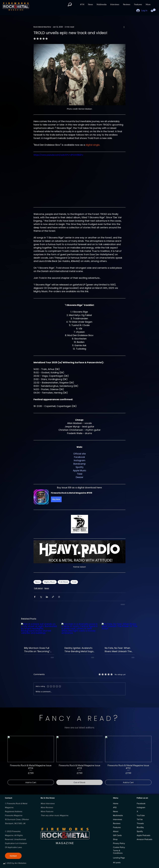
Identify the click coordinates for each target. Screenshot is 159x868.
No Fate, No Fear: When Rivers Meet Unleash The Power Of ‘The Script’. (118, 650)
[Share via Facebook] (35, 597)
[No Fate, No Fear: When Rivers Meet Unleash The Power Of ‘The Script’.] (120, 633)
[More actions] (124, 27)
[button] (70, 4)
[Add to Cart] (31, 782)
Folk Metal (64, 582)
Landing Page (119, 858)
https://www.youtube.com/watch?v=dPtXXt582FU (58, 155)
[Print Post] (59, 597)
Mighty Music (50, 582)
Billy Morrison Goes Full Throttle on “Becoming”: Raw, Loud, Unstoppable (37, 650)
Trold (74, 582)
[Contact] (13, 856)
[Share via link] (53, 597)
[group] (79, 760)
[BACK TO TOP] (11, 864)
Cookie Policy (119, 847)
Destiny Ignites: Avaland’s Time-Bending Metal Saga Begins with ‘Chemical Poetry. (79, 650)
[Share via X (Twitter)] (41, 597)
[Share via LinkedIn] (47, 597)
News (38, 582)
